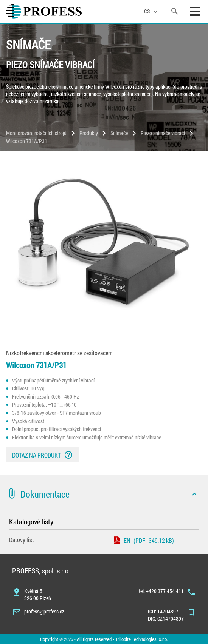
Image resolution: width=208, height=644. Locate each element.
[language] (152, 11)
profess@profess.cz (44, 611)
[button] (104, 494)
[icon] (194, 494)
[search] (175, 11)
